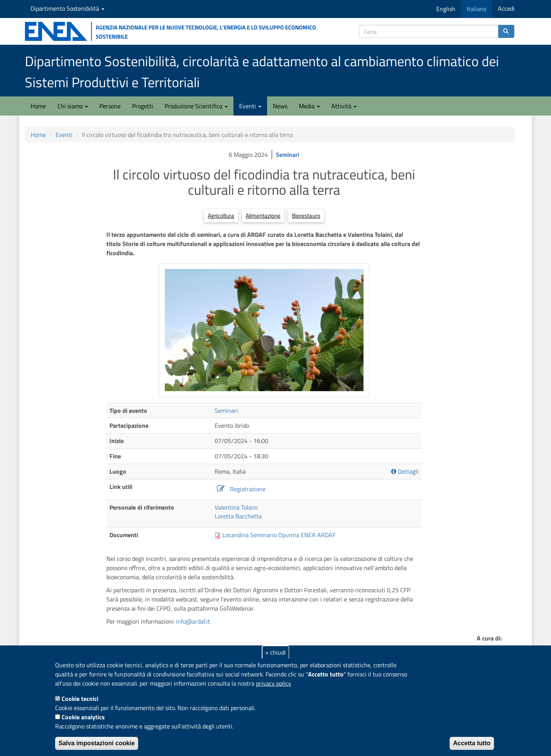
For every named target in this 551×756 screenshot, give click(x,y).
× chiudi (275, 652)
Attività (344, 106)
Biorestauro (306, 216)
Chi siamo (73, 106)
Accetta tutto (472, 743)
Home (38, 106)
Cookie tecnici (80, 699)
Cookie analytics (83, 717)
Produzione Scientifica (196, 106)
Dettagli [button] (405, 472)
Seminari (288, 155)
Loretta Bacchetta (238, 516)
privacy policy (274, 683)
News (280, 106)
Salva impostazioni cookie (97, 743)
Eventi (250, 106)
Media (309, 106)
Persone (110, 106)
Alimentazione (263, 216)
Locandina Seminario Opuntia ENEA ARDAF (279, 535)
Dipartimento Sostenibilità (68, 8)
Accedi (506, 8)
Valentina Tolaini (236, 507)
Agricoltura (221, 216)
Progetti (143, 106)
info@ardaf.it (193, 621)
